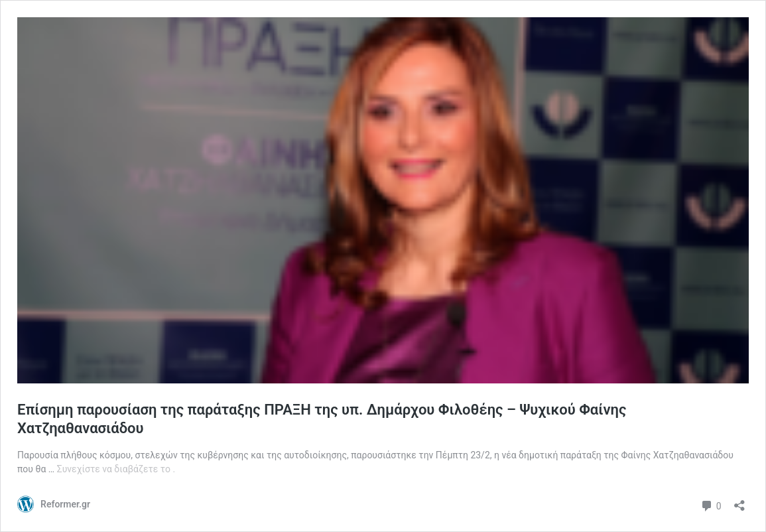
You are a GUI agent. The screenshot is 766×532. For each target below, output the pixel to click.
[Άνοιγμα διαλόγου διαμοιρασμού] (739, 501)
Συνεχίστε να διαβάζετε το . (116, 469)
